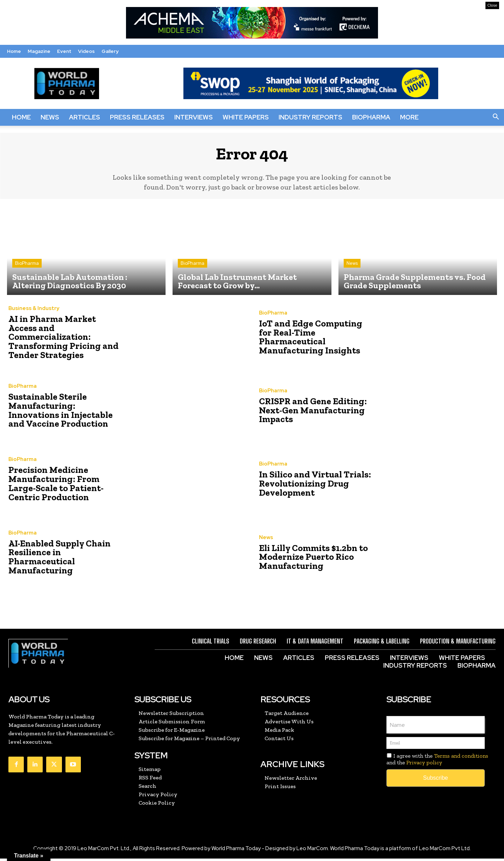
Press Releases (137, 117)
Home (14, 51)
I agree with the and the (437, 762)
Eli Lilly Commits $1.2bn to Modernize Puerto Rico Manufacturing (310, 559)
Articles (85, 117)
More (409, 117)
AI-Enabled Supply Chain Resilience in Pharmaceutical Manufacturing (57, 559)
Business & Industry (34, 316)
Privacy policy (424, 765)
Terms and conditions (461, 758)
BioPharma (371, 117)
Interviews (194, 117)
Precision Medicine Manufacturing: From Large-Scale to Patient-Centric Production (64, 486)
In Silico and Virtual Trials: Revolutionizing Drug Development (311, 486)
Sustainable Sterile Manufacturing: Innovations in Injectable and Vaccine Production (65, 412)
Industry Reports (310, 117)
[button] (496, 117)
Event (64, 51)
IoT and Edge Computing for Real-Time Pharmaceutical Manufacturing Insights (314, 339)
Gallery (110, 51)
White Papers (246, 117)
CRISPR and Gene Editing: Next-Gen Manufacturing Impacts (309, 412)
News (50, 117)
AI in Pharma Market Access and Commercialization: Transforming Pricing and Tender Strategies (63, 339)
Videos (86, 51)
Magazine (39, 51)
